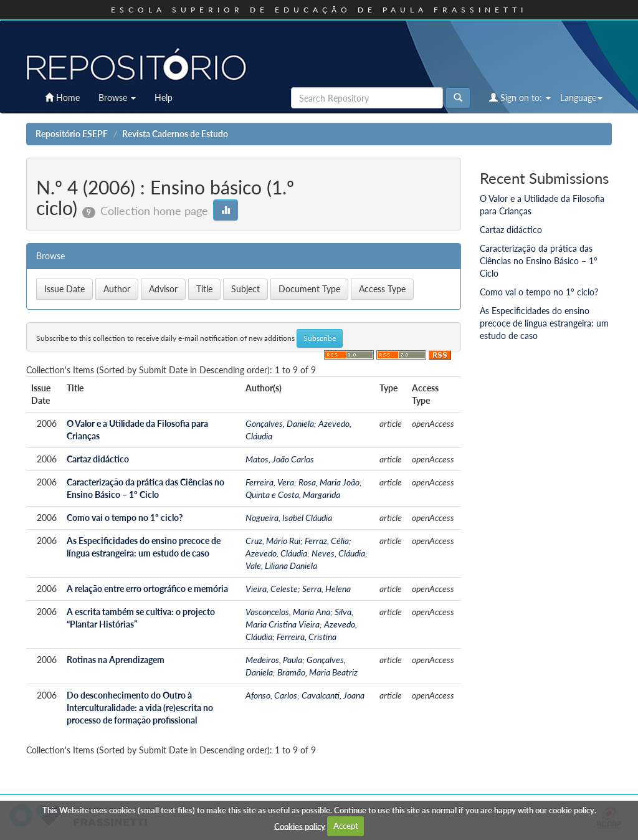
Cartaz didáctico (98, 459)
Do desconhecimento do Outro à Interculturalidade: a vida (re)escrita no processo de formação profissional (140, 708)
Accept (346, 826)
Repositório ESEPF (72, 134)
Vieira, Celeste (272, 589)
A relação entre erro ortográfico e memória (147, 589)
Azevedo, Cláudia (276, 553)
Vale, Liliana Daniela (281, 566)
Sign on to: (520, 98)
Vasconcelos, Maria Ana (288, 612)
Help (164, 98)
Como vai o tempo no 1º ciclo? (125, 518)
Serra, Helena (326, 589)
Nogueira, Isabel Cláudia (289, 518)
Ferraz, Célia (327, 541)
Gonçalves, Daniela (280, 423)
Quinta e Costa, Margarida (293, 494)
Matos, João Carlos (280, 459)
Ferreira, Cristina (307, 637)
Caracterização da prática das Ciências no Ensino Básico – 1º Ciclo (539, 261)
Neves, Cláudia (338, 553)
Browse (117, 98)
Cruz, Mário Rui (273, 541)
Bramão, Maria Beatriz (317, 672)
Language (581, 98)
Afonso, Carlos (271, 695)
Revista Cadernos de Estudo (175, 134)
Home (62, 98)
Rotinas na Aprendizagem (116, 660)
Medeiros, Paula (274, 660)
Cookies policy (300, 826)
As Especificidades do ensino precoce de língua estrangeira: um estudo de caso (544, 323)
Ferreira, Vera (270, 482)
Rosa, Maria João (329, 482)
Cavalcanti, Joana (333, 695)
